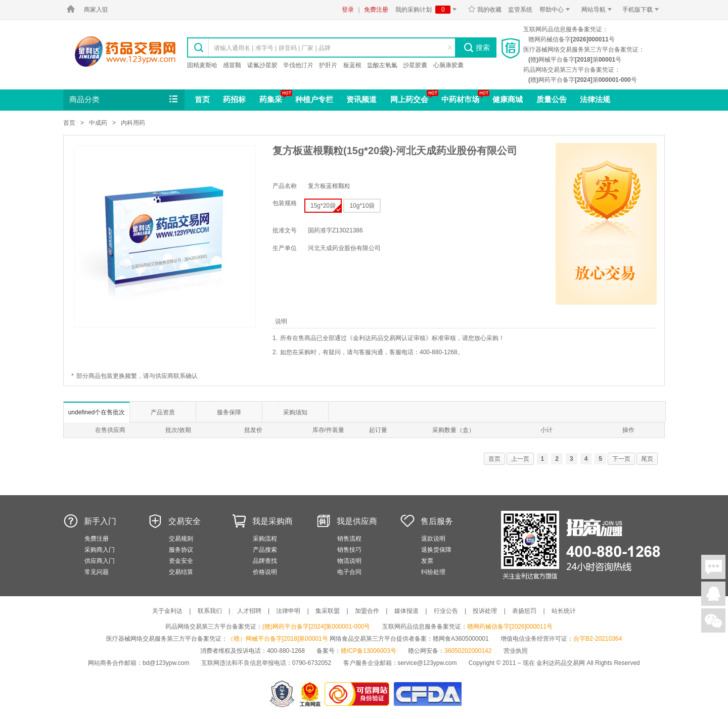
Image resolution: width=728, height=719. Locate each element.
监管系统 (520, 10)
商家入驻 (96, 10)
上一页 (520, 459)
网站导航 (598, 10)
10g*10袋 (362, 206)
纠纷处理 (433, 572)
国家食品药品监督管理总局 (427, 694)
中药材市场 (460, 99)
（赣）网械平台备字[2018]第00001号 (278, 639)
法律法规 (595, 99)
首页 (202, 99)
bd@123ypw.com (166, 663)
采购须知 (295, 412)
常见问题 (97, 572)
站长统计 (564, 611)
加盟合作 (367, 611)
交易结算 (181, 572)
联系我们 (210, 611)
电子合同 (349, 572)
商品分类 (124, 100)
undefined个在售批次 (97, 412)
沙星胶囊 (415, 65)
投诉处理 (485, 611)
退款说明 (433, 539)
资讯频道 (361, 99)
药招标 (234, 99)
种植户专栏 (314, 99)
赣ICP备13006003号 (368, 651)
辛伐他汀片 (298, 65)
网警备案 (282, 694)
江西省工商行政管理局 (311, 694)
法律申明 (288, 611)
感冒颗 (232, 65)
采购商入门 (100, 550)
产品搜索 (265, 550)
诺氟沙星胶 (262, 65)
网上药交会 (409, 99)
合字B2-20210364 (598, 639)
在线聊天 (713, 567)
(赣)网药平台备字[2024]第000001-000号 (316, 627)
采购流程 (265, 539)
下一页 (621, 459)
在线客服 (713, 594)
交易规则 (181, 539)
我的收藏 (485, 10)
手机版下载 (642, 10)
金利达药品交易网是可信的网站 (359, 694)
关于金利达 (167, 611)
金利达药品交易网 (125, 51)
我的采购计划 (428, 10)
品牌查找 (265, 561)
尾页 (647, 459)
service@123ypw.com (427, 663)
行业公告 (446, 611)
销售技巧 (349, 550)
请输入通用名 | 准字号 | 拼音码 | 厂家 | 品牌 (272, 48)
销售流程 (349, 539)
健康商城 (508, 99)
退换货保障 (436, 550)
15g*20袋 (326, 207)
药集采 (271, 99)
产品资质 (163, 412)
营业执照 (516, 651)
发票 (427, 561)
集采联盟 (328, 611)
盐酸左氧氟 (382, 65)
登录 (348, 10)
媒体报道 (406, 611)
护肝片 (328, 65)
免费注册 (376, 10)
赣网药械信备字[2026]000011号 (510, 627)
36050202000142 (468, 651)
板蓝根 (352, 65)
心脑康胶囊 (448, 65)
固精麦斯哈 (202, 65)
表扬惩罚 (524, 611)
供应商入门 (100, 561)
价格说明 (265, 572)
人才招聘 (249, 611)
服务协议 (181, 550)
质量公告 (552, 99)
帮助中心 (556, 10)
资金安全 (181, 561)
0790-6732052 (313, 663)
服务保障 (229, 412)
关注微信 (713, 620)
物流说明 (349, 561)
